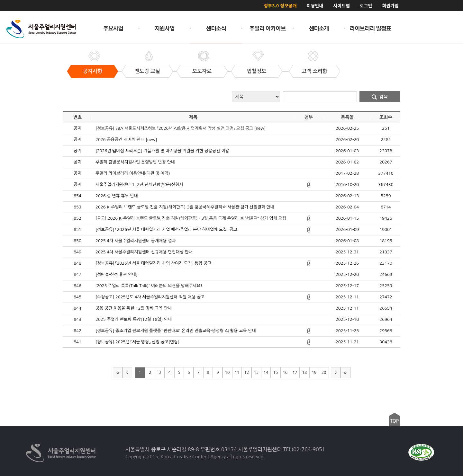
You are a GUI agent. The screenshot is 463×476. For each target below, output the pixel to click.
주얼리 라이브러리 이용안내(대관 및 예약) (133, 173)
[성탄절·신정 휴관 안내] (116, 274)
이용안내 (315, 5)
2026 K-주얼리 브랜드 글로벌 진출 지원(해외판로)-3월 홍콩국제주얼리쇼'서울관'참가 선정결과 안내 (185, 207)
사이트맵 (341, 5)
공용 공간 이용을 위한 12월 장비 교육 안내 (134, 308)
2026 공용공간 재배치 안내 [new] (126, 140)
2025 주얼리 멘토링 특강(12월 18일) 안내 (134, 319)
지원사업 (165, 28)
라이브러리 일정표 (371, 28)
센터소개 (319, 28)
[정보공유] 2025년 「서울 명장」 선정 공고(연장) (137, 342)
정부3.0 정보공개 (280, 5)
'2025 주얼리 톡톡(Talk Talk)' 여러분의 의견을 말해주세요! (149, 286)
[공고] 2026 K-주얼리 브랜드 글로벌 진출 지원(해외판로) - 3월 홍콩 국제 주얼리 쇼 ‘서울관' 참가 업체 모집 (191, 218)
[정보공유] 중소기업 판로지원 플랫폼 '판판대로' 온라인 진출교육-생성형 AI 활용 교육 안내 (176, 331)
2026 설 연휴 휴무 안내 (117, 196)
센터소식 (216, 28)
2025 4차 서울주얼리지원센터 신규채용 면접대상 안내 (144, 252)
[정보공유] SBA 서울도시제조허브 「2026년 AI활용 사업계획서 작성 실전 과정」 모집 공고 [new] (181, 128)
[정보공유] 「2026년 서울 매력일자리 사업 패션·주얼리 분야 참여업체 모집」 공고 (166, 229)
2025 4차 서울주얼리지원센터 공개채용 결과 (136, 241)
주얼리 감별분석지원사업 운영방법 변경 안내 (135, 162)
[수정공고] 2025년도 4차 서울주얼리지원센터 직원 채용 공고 (150, 297)
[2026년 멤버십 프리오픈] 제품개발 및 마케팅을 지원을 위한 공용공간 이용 (162, 151)
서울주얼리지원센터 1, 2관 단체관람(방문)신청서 (139, 185)
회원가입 (390, 5)
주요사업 (113, 28)
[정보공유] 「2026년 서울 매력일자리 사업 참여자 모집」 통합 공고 (153, 263)
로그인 (366, 5)
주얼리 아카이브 (268, 28)
